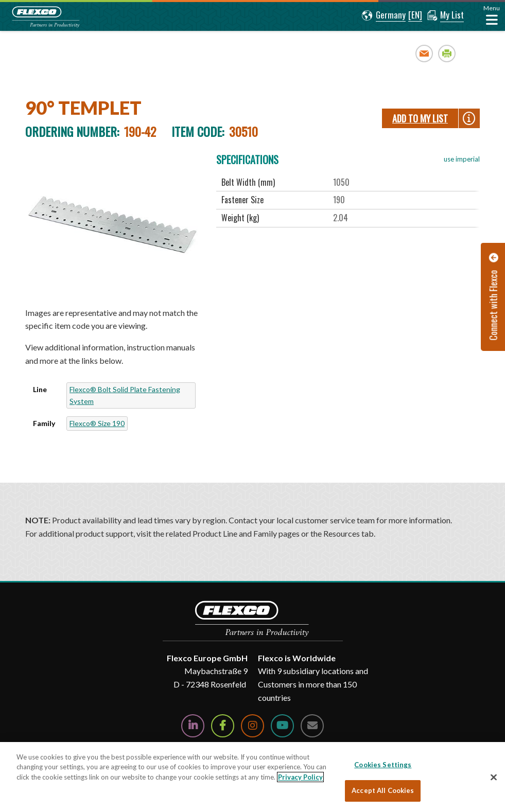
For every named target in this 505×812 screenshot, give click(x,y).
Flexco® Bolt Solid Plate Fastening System (125, 395)
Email (424, 53)
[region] (252, 777)
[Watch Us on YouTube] (282, 726)
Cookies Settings (383, 765)
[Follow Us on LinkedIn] (193, 726)
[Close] (494, 777)
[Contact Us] (312, 726)
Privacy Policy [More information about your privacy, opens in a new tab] (300, 777)
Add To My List (420, 118)
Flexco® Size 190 (97, 423)
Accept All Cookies (383, 790)
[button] (384, 15)
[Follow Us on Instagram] (252, 726)
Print (447, 53)
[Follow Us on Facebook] (223, 726)
